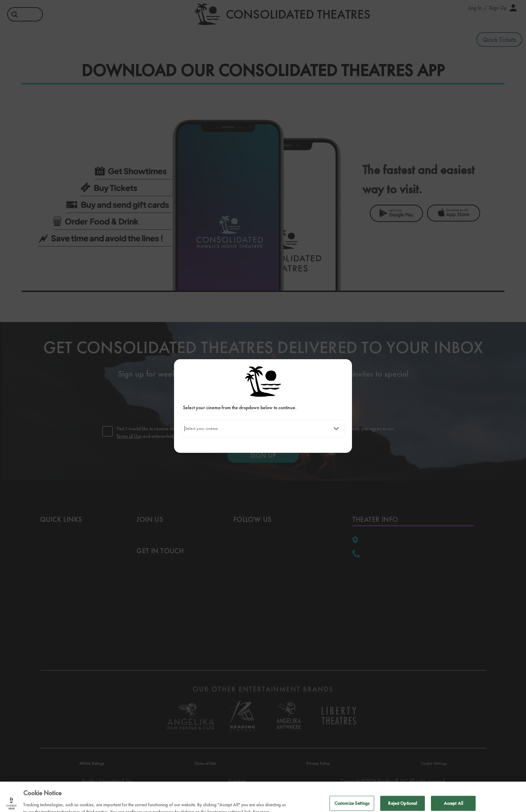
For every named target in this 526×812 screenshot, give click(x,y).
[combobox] (185, 429)
